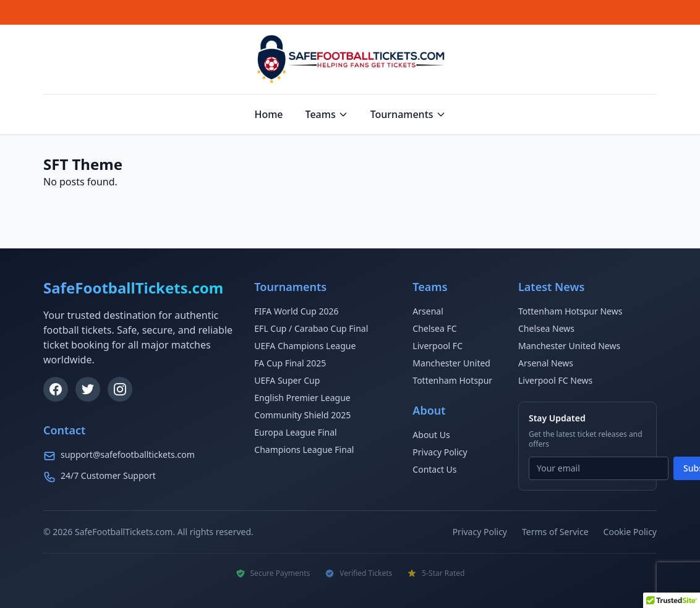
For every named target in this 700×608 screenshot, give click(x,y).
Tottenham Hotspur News (570, 311)
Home (268, 114)
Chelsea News (546, 328)
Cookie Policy (630, 532)
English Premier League (302, 398)
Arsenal (428, 311)
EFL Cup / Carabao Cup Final (311, 328)
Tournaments (408, 114)
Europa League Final (295, 432)
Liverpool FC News (555, 380)
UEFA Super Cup (287, 380)
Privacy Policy (440, 452)
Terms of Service (555, 532)
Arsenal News (546, 363)
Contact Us (434, 469)
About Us (431, 435)
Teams (327, 114)
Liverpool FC (437, 346)
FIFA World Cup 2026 (296, 311)
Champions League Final (304, 450)
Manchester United (451, 363)
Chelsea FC (434, 328)
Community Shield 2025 (302, 415)
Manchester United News (569, 346)
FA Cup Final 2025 (290, 363)
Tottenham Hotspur (452, 380)
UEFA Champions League (305, 346)
